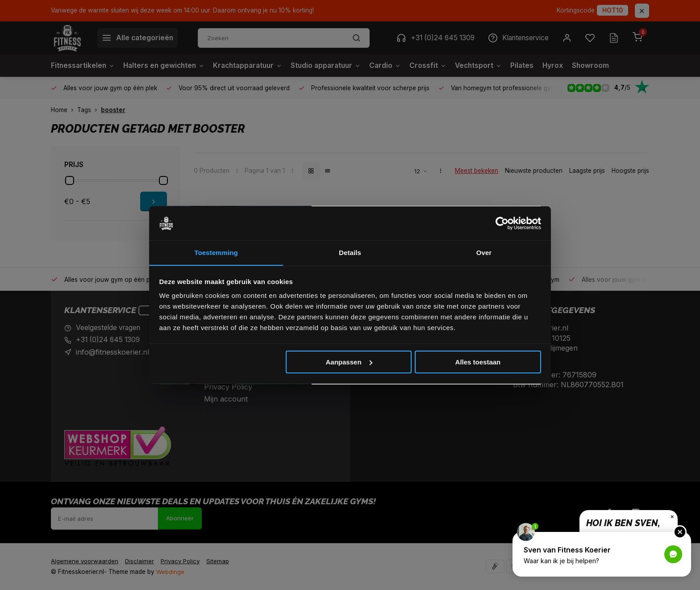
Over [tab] (484, 253)
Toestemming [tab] (216, 253)
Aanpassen (349, 362)
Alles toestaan (478, 362)
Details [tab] (350, 253)
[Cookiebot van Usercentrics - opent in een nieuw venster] (502, 223)
